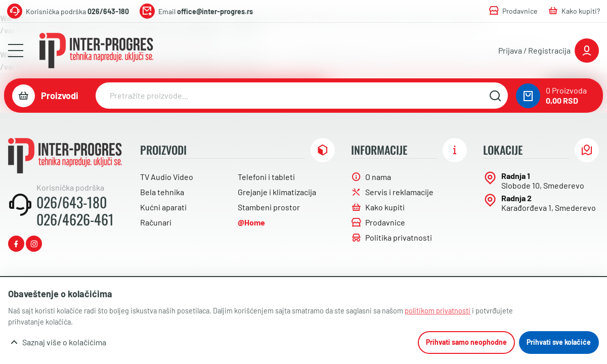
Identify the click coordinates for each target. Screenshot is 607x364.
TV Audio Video (167, 177)
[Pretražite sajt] (495, 96)
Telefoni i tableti (266, 177)
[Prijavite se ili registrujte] (549, 51)
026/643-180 (72, 202)
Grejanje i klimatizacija (277, 192)
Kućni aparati (163, 207)
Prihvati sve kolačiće (559, 342)
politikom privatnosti (438, 311)
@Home (251, 222)
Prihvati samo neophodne (466, 342)
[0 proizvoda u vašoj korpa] (528, 96)
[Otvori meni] (16, 51)
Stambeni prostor (269, 207)
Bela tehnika (162, 192)
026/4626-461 (75, 219)
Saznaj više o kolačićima (64, 342)
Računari (156, 222)
